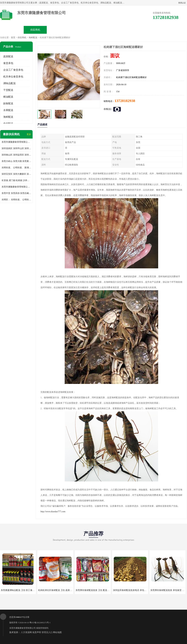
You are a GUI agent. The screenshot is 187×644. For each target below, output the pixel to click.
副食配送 (8, 103)
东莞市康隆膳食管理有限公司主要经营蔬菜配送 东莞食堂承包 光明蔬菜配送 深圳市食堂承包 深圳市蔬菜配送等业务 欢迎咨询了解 (16, 142)
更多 (29, 134)
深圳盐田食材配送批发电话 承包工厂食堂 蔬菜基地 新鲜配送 (142, 590)
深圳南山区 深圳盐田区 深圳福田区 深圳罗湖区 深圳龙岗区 (16, 155)
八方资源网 (26, 632)
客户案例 (129, 30)
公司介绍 (82, 30)
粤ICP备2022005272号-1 (40, 623)
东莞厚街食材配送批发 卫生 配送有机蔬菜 (96, 590)
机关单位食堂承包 (13, 77)
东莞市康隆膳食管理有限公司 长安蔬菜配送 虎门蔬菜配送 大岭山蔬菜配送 (16, 187)
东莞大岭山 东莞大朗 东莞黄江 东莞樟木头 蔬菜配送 (16, 161)
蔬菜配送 (8, 56)
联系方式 (152, 30)
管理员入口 (47, 632)
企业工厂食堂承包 (13, 70)
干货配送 (8, 90)
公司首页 (12, 30)
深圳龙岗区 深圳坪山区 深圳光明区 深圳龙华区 (16, 148)
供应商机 (35, 30)
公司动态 (105, 30)
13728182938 (125, 101)
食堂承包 (8, 63)
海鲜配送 (33, 38)
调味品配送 (10, 83)
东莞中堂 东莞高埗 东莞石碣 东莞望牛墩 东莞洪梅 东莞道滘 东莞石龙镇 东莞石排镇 (16, 193)
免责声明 (37, 632)
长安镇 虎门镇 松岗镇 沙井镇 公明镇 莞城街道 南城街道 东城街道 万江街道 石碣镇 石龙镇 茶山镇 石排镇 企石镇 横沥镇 (16, 180)
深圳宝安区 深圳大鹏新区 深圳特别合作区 (16, 174)
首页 (13, 38)
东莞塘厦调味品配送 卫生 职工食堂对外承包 (22, 590)
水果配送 (8, 110)
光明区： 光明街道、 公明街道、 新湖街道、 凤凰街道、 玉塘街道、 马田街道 (16, 200)
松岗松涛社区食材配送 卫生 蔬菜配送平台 (58, 590)
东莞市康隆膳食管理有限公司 (23, 628)
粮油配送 (8, 97)
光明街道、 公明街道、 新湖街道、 (16, 168)
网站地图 (57, 632)
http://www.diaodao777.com (53, 512)
